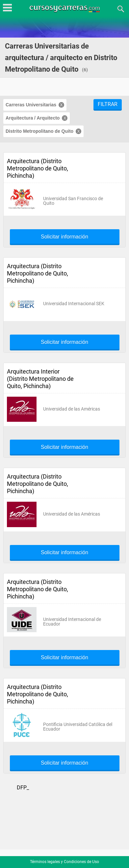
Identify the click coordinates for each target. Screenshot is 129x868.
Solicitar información (64, 237)
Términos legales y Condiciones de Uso (64, 862)
